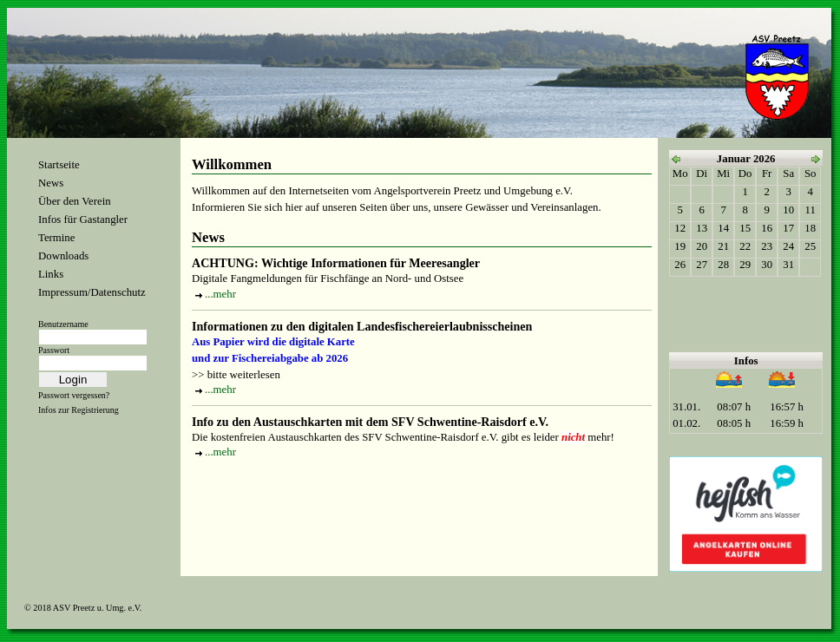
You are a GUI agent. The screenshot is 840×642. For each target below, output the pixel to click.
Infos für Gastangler (83, 219)
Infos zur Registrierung (79, 410)
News (51, 183)
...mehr (220, 294)
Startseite (59, 165)
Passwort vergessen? (74, 395)
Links (51, 274)
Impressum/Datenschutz (92, 292)
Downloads (63, 256)
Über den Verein (75, 201)
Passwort (54, 350)
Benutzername (63, 324)
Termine (56, 238)
